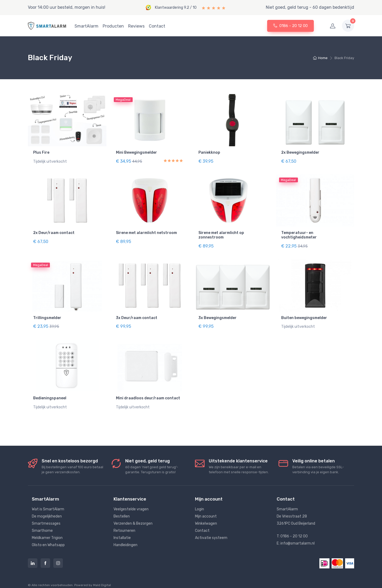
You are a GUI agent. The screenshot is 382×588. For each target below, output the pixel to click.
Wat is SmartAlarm (48, 503)
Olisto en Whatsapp (48, 539)
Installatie (122, 532)
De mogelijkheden (47, 510)
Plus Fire (41, 152)
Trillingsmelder (47, 315)
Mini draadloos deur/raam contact (148, 394)
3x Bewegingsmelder (218, 315)
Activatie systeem (211, 532)
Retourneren (124, 525)
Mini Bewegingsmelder (136, 152)
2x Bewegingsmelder (300, 152)
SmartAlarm (86, 26)
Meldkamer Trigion (47, 532)
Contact (157, 26)
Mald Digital (102, 579)
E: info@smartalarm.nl (296, 538)
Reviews (136, 26)
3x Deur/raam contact (137, 315)
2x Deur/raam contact (54, 231)
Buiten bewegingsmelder (304, 315)
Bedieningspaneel (50, 394)
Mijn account (206, 510)
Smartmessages (46, 518)
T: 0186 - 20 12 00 (292, 530)
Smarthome (42, 525)
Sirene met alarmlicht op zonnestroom (221, 234)
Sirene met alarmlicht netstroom (146, 231)
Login (199, 503)
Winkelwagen (206, 518)
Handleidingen (125, 539)
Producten (113, 26)
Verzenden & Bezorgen (133, 518)
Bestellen (122, 510)
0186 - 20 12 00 (290, 26)
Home (320, 58)
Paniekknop (209, 152)
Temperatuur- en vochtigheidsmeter (299, 234)
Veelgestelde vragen (131, 503)
